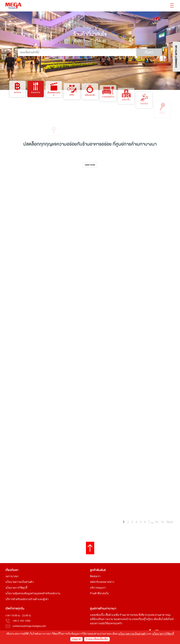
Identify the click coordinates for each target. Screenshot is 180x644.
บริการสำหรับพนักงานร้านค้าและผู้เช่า (27, 599)
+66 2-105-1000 (21, 621)
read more (90, 165)
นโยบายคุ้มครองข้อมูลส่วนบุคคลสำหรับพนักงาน (33, 594)
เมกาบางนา (12, 577)
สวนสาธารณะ (163, 615)
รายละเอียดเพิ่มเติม (97, 639)
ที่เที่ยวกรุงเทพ (147, 615)
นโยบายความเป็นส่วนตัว (20, 582)
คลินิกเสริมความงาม (102, 619)
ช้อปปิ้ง (100, 615)
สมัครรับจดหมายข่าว (102, 582)
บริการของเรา (98, 588)
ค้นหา (149, 52)
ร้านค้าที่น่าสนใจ (99, 594)
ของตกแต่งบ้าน (122, 619)
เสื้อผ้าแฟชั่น (112, 615)
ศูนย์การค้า (126, 144)
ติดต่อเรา (95, 577)
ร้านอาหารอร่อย (129, 615)
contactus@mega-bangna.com (29, 626)
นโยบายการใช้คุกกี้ (16, 588)
